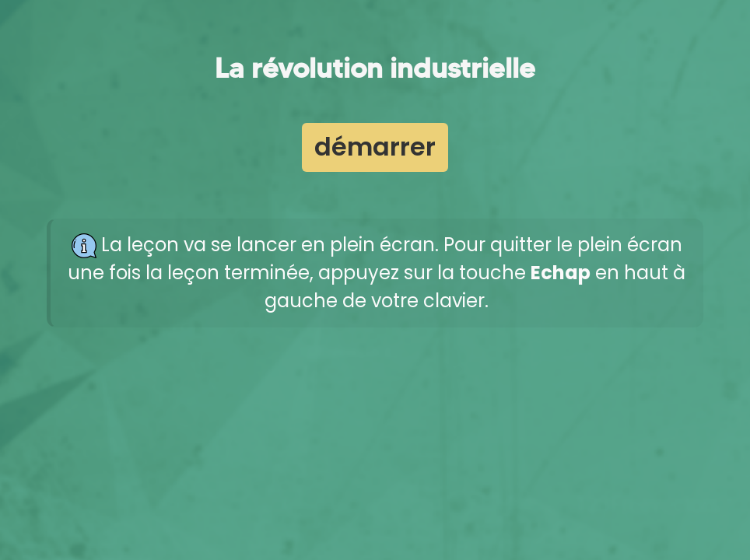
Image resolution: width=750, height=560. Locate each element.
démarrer (375, 147)
